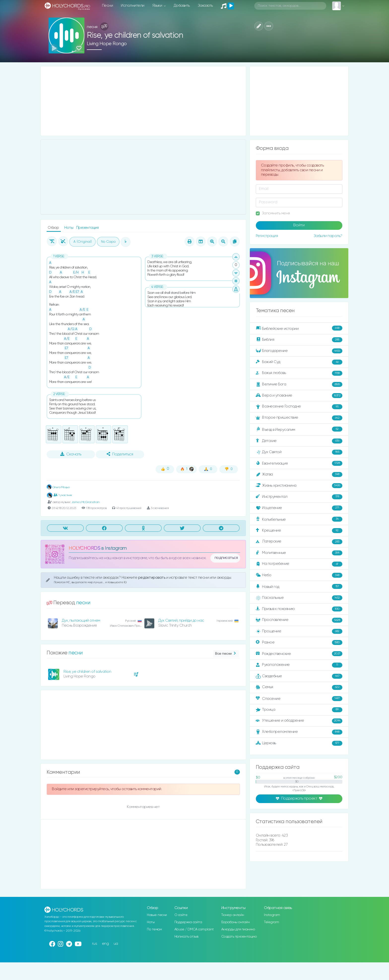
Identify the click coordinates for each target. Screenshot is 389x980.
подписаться (226, 558)
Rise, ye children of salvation (87, 672)
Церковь (299, 743)
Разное (299, 642)
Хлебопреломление (299, 732)
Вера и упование (299, 396)
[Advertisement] (143, 101)
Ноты (69, 228)
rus (95, 944)
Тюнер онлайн (233, 915)
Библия (299, 340)
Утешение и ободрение (299, 721)
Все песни (226, 654)
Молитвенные (299, 553)
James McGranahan (86, 502)
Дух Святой (299, 452)
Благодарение (299, 351)
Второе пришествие (299, 418)
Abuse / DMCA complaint (194, 929)
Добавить (182, 6)
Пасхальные (299, 598)
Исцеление (299, 508)
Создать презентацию (239, 937)
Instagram (272, 915)
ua (116, 944)
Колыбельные (299, 519)
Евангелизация (299, 463)
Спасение (299, 699)
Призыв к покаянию (299, 609)
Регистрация (267, 236)
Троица (299, 710)
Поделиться (120, 454)
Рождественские (299, 654)
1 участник (63, 495)
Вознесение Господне (299, 407)
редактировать (152, 578)
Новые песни (157, 915)
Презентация (87, 228)
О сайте (181, 915)
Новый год (299, 587)
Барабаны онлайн (236, 922)
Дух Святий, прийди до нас (181, 621)
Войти (299, 225)
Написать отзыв (186, 937)
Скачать (71, 454)
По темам (154, 929)
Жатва (299, 474)
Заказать (205, 6)
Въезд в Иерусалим (299, 429)
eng (105, 944)
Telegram (271, 922)
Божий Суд (299, 362)
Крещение (299, 531)
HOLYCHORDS (84, 548)
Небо (299, 575)
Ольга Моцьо (58, 487)
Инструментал (299, 497)
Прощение (299, 631)
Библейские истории (299, 328)
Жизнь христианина (299, 486)
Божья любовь (299, 373)
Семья (299, 687)
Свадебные (299, 676)
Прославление (299, 620)
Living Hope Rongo (107, 44)
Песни (108, 6)
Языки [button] (158, 6)
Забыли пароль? (328, 236)
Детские (299, 441)
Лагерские (299, 542)
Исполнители (133, 6)
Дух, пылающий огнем (81, 621)
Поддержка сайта (188, 922)
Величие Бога (299, 384)
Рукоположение (299, 665)
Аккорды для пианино (238, 929)
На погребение (299, 564)
